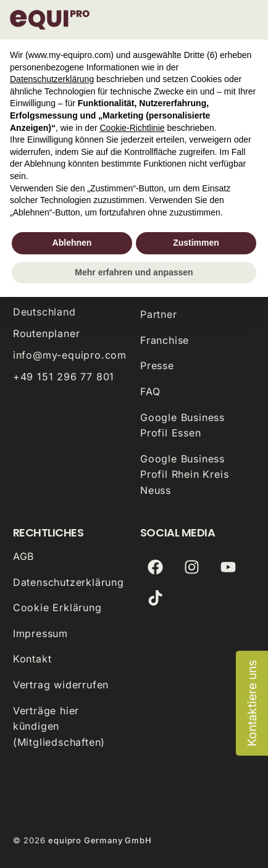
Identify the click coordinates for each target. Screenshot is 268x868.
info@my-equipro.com (70, 355)
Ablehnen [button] (72, 243)
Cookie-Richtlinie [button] (132, 128)
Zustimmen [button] (196, 243)
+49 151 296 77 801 (64, 377)
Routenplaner (47, 333)
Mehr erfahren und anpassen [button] (134, 272)
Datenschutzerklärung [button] (52, 79)
